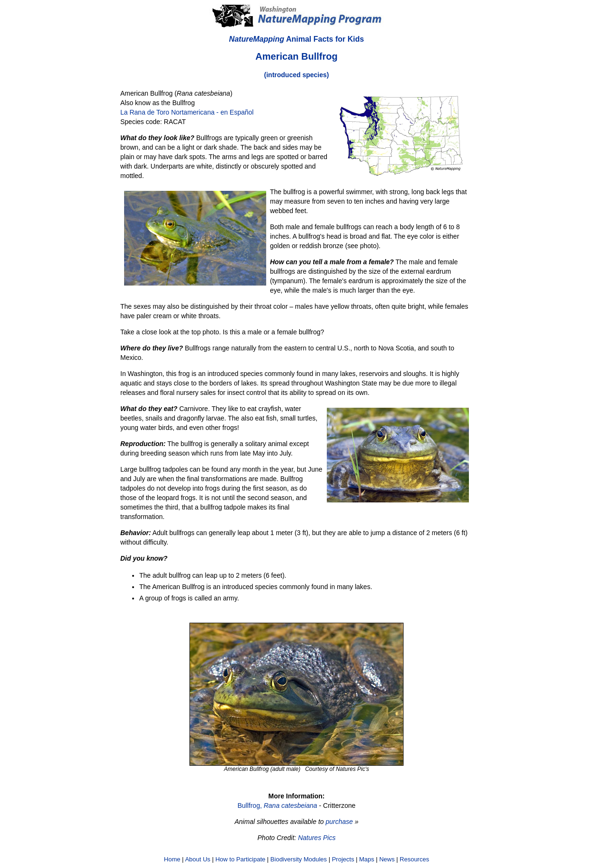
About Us (198, 859)
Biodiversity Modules (299, 859)
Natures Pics (317, 838)
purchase (339, 822)
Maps (367, 859)
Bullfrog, (277, 805)
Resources (414, 859)
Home (172, 859)
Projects (343, 859)
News (387, 859)
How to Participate (241, 859)
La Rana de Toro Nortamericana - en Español (187, 112)
